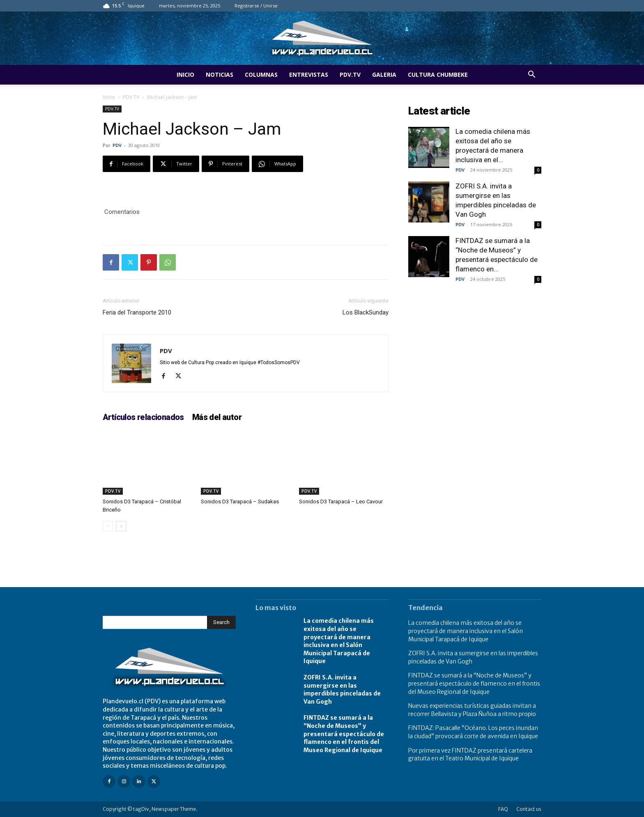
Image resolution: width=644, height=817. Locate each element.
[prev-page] (108, 526)
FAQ (503, 809)
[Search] (221, 622)
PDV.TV (350, 75)
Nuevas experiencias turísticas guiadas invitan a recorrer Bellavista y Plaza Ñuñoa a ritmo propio (472, 710)
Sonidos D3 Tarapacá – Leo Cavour (341, 501)
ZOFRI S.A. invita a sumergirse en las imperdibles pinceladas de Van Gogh (342, 690)
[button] (531, 75)
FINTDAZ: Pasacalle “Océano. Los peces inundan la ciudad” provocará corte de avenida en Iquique (473, 732)
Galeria (384, 75)
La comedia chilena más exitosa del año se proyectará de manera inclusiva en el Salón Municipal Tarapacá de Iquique (339, 641)
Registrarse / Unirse (256, 6)
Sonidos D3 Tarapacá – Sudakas (240, 501)
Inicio (185, 75)
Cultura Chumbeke (438, 75)
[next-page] (121, 526)
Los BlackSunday (366, 312)
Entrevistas (309, 75)
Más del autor (217, 417)
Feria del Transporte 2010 (137, 312)
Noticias (220, 75)
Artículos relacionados (143, 417)
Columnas (261, 75)
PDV (117, 145)
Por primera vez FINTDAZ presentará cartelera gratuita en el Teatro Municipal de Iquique (470, 755)
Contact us (529, 809)
